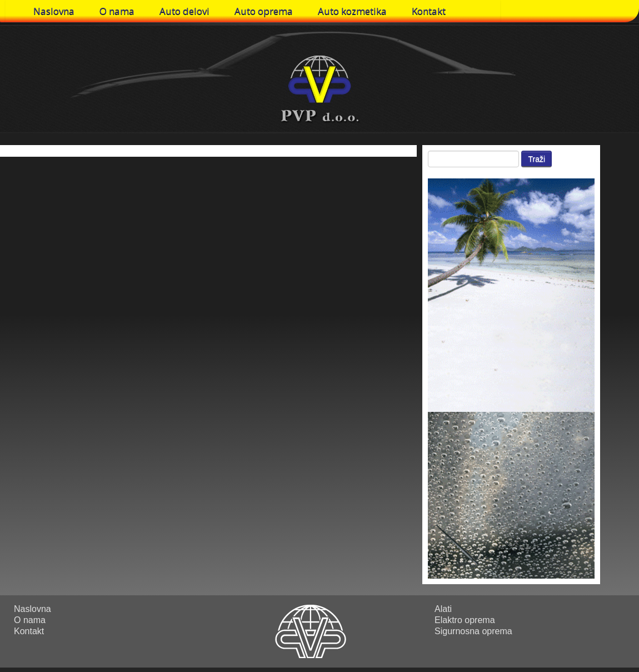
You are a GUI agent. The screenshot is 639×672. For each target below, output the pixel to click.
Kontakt (429, 11)
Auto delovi (184, 11)
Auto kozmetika (352, 11)
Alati (443, 609)
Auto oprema (264, 11)
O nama (117, 11)
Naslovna (54, 11)
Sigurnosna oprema (473, 631)
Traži (536, 159)
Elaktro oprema (465, 620)
